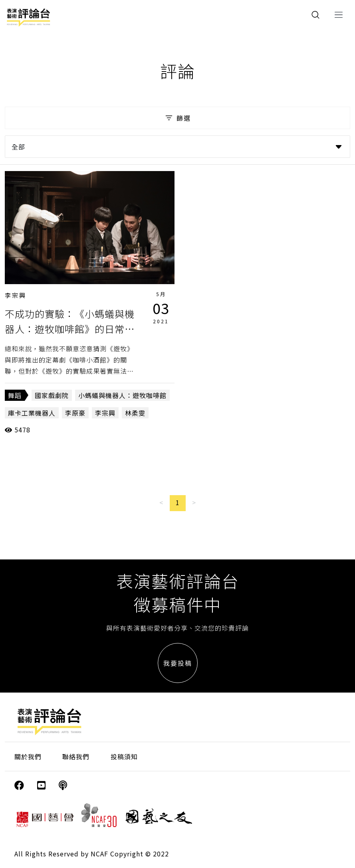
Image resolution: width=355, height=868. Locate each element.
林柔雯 (135, 413)
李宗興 (16, 295)
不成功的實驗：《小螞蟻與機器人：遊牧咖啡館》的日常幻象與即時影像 (70, 329)
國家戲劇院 (52, 395)
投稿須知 (124, 757)
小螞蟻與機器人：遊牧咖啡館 (122, 395)
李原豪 (75, 413)
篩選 (177, 118)
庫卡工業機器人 (32, 413)
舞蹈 (15, 395)
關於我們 (28, 757)
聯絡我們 (76, 757)
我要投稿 (178, 663)
